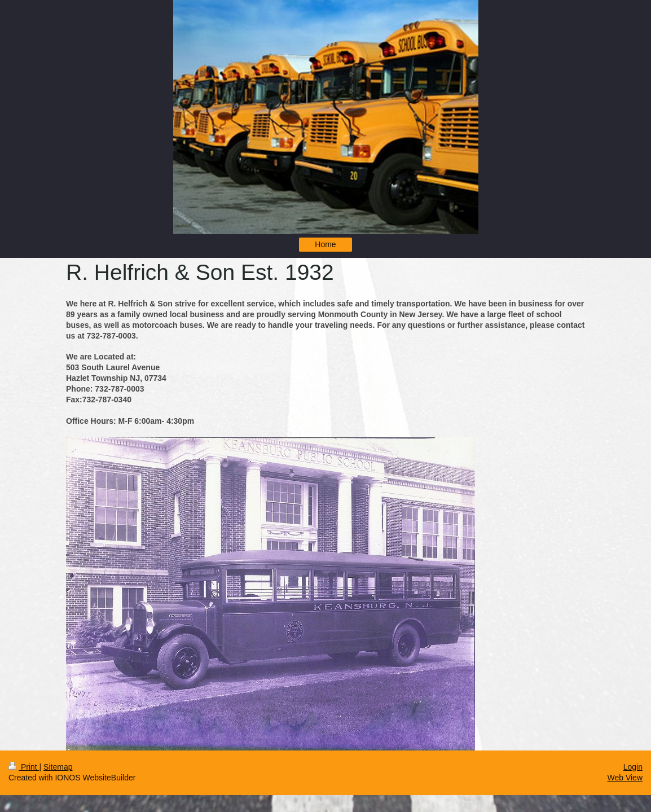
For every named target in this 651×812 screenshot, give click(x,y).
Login (633, 767)
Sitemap (58, 767)
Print (24, 767)
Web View (625, 778)
